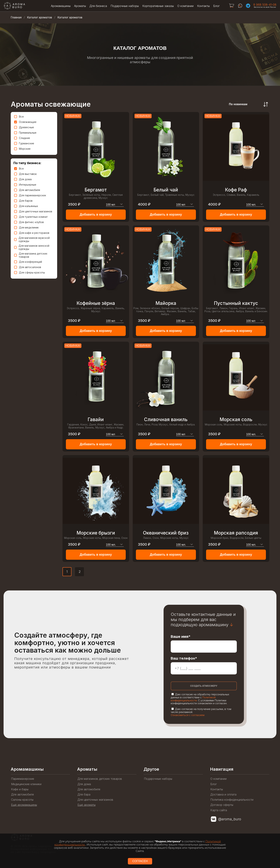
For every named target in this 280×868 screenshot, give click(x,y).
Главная (16, 17)
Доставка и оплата (223, 795)
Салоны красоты (22, 800)
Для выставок (25, 174)
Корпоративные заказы (158, 6)
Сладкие (22, 138)
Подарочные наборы (125, 6)
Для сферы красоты (29, 272)
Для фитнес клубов (29, 222)
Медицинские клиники (26, 784)
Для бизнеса (98, 6)
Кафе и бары (20, 789)
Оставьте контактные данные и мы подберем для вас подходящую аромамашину (203, 620)
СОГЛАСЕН (140, 861)
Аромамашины (61, 6)
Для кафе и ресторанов (32, 233)
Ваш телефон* (184, 658)
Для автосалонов (28, 267)
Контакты (203, 6)
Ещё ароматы (87, 805)
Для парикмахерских (30, 195)
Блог (216, 6)
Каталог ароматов (40, 17)
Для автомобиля (27, 190)
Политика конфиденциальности (232, 800)
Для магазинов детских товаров (100, 779)
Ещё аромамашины (24, 805)
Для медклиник (26, 227)
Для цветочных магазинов (33, 211)
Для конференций (28, 262)
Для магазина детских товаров (31, 255)
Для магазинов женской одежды (32, 247)
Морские (22, 149)
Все (19, 117)
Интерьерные (25, 185)
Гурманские (24, 143)
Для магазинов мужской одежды (32, 240)
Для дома (23, 179)
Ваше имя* (181, 637)
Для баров (23, 201)
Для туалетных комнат (31, 217)
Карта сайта (219, 810)
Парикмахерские (23, 779)
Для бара (84, 795)
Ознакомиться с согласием (188, 715)
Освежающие (25, 122)
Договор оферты (222, 805)
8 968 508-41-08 (265, 5)
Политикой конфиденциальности (193, 699)
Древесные (24, 127)
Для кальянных (26, 206)
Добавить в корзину (96, 214)
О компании (185, 6)
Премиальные (25, 133)
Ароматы (80, 6)
